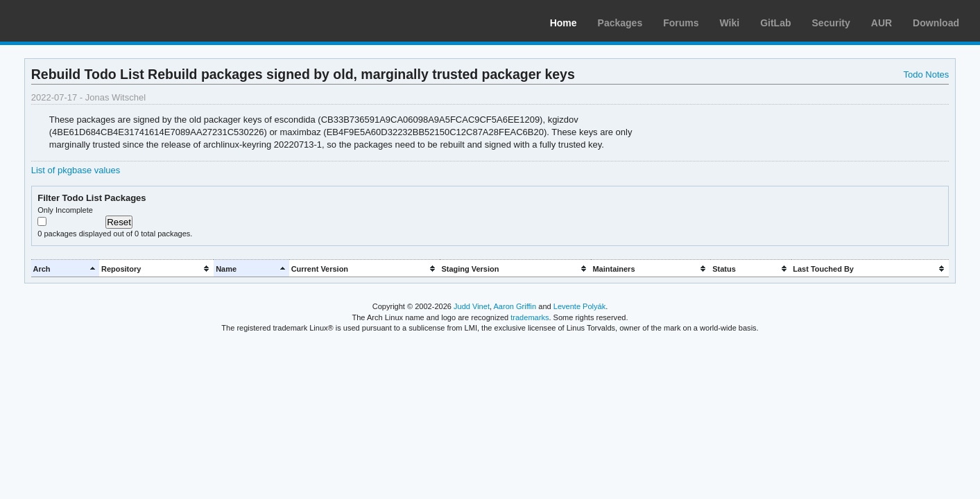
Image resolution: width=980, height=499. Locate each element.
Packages (620, 23)
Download (936, 23)
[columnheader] (65, 269)
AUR (882, 23)
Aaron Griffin (515, 306)
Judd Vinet (472, 306)
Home (564, 23)
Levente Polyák (579, 306)
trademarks (530, 317)
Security (831, 23)
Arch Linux (76, 21)
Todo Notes (927, 75)
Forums (681, 23)
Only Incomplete (65, 210)
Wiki (730, 23)
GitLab (775, 23)
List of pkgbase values (76, 170)
